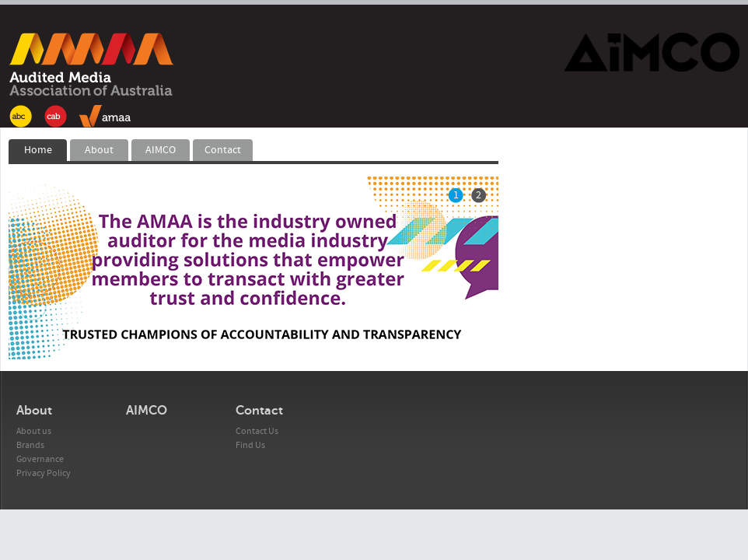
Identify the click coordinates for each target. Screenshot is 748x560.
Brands (30, 445)
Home (38, 150)
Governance (40, 459)
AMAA (91, 80)
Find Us (250, 445)
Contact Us (257, 431)
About (99, 150)
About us (34, 431)
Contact (223, 150)
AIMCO (161, 150)
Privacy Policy (44, 473)
